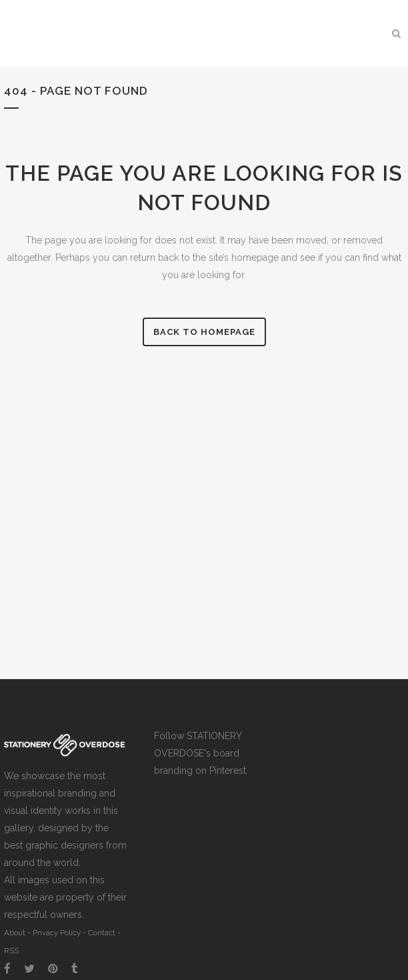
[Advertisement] (346, 769)
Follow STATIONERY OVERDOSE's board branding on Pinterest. (201, 753)
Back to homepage (204, 332)
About (15, 933)
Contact (102, 933)
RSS (11, 951)
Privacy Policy (57, 933)
